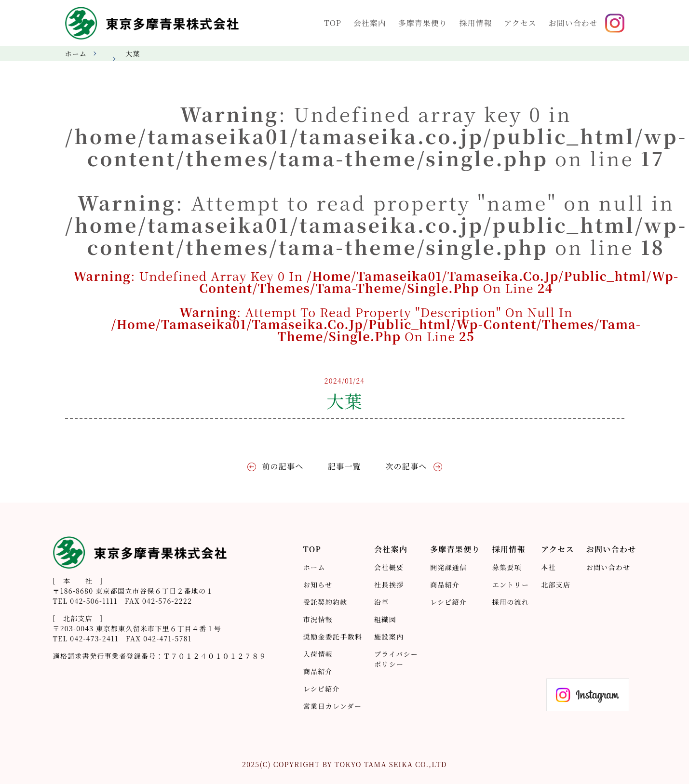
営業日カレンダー (332, 706)
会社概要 (389, 567)
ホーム (76, 53)
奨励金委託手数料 (333, 637)
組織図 (385, 619)
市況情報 (318, 619)
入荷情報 (318, 654)
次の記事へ (406, 466)
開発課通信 (448, 567)
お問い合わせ (608, 567)
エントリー (511, 585)
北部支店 (556, 585)
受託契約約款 (325, 602)
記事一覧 (344, 466)
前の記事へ (283, 466)
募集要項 (507, 567)
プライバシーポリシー (396, 659)
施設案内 (389, 637)
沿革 (382, 602)
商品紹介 (318, 671)
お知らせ (318, 585)
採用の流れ (511, 602)
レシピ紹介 (322, 689)
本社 (548, 567)
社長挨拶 (389, 585)
